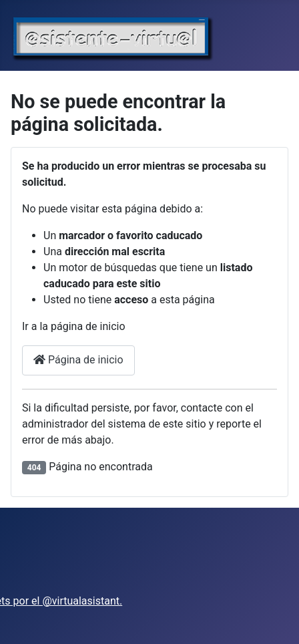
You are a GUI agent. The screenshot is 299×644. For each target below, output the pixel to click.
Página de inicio (78, 360)
